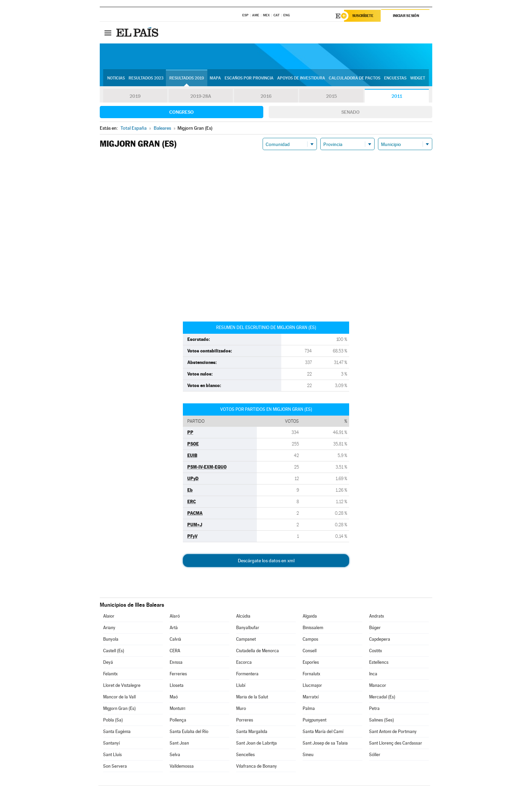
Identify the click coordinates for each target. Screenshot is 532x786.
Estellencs (379, 663)
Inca (373, 674)
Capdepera (380, 639)
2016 (266, 96)
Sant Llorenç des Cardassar (396, 743)
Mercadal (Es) (382, 697)
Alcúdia (243, 616)
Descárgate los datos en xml (266, 561)
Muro (241, 709)
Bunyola (111, 639)
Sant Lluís (112, 755)
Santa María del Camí (323, 732)
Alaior (109, 616)
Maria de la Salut (252, 697)
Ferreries (178, 674)
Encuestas (395, 78)
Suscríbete (363, 16)
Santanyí (111, 743)
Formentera (247, 674)
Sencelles (245, 755)
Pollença (178, 720)
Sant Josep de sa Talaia (325, 743)
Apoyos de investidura (301, 78)
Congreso (182, 112)
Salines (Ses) (382, 720)
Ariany (109, 628)
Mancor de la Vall (119, 697)
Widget (418, 78)
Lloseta (177, 686)
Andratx (377, 616)
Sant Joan (179, 743)
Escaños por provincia (249, 78)
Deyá (108, 663)
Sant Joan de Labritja (256, 743)
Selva (175, 755)
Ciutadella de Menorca (258, 651)
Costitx (376, 651)
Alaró (175, 616)
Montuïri (177, 709)
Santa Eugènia (117, 732)
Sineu (308, 755)
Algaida (310, 616)
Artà (174, 628)
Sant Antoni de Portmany (393, 732)
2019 (135, 96)
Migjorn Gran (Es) (119, 709)
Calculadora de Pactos (355, 78)
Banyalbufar (248, 628)
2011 (397, 96)
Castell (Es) (114, 651)
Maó (174, 697)
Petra (374, 709)
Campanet (246, 639)
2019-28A (201, 96)
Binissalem (313, 628)
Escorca (244, 663)
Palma (309, 709)
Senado (350, 112)
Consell (310, 651)
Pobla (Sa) (113, 720)
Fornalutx (311, 674)
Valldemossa (182, 766)
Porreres (245, 720)
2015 (331, 96)
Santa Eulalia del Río (189, 732)
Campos (310, 639)
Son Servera (115, 766)
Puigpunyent (315, 720)
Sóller (375, 755)
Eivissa (176, 663)
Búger (375, 628)
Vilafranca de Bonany (256, 766)
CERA (175, 651)
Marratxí (311, 697)
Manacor (378, 686)
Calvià (175, 639)
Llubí (241, 686)
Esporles (311, 663)
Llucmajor (312, 686)
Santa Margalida (252, 732)
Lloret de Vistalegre (122, 686)
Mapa (215, 78)
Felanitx (110, 674)
